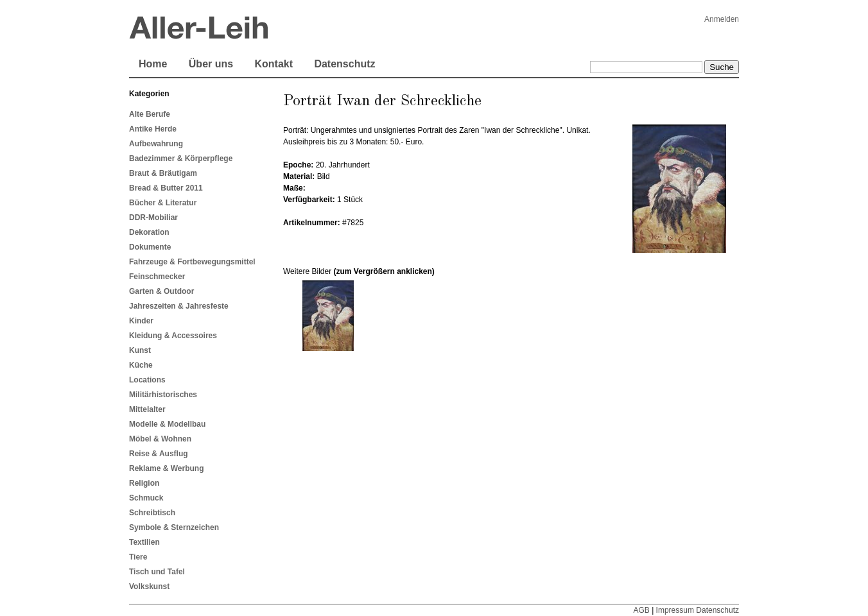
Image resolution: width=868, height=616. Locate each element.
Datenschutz (344, 64)
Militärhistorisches (163, 395)
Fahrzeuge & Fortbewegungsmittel (192, 262)
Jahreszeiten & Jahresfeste (179, 306)
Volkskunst (149, 586)
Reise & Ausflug (159, 454)
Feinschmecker (157, 277)
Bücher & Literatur (163, 203)
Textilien (144, 542)
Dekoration (149, 232)
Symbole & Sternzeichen (174, 527)
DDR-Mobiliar (153, 218)
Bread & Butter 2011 (166, 188)
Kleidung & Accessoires (173, 336)
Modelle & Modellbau (167, 424)
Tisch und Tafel (157, 572)
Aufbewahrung (156, 144)
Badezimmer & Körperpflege (181, 158)
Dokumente (150, 247)
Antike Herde (153, 129)
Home (153, 64)
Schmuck (146, 498)
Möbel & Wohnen (160, 439)
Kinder (141, 321)
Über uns (211, 64)
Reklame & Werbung (166, 468)
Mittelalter (147, 409)
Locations (147, 380)
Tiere (138, 557)
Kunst (140, 350)
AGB (641, 610)
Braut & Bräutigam (163, 173)
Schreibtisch (152, 513)
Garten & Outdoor (161, 291)
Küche (141, 365)
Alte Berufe (150, 114)
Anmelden (722, 19)
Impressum (675, 610)
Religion (144, 483)
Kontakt (273, 64)
